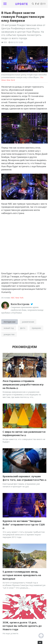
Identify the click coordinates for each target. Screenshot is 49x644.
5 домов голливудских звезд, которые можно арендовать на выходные (22, 575)
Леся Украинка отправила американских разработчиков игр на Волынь (23, 384)
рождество (9, 334)
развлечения (28, 322)
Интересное (10, 322)
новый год (9, 328)
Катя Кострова (20, 304)
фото (23, 328)
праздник (36, 328)
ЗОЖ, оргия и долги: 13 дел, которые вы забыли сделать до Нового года (22, 626)
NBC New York (17, 298)
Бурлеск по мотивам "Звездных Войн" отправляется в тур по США (24, 524)
